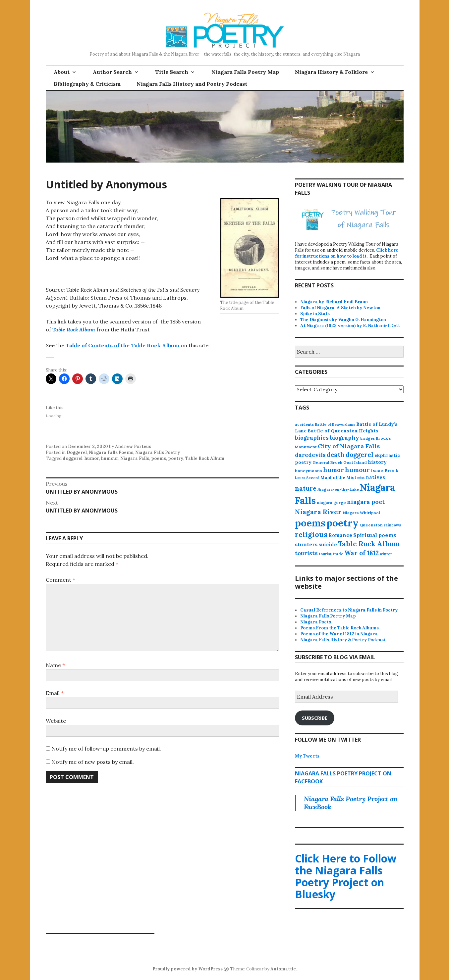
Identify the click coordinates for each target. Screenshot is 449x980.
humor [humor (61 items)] (334, 470)
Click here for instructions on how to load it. (347, 253)
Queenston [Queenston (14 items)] (371, 525)
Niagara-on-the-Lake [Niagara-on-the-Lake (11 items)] (338, 489)
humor (92, 458)
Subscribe (315, 718)
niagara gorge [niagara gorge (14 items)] (331, 502)
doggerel (73, 458)
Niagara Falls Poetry (158, 452)
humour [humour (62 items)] (357, 470)
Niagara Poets (316, 622)
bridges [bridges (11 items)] (367, 438)
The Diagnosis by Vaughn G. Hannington (343, 320)
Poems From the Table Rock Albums (339, 628)
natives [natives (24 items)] (375, 477)
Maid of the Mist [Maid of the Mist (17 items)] (338, 478)
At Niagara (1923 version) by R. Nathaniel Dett (350, 326)
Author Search (112, 72)
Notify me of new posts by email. (93, 762)
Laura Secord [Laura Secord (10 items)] (307, 478)
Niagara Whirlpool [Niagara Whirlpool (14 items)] (361, 513)
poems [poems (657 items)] (310, 523)
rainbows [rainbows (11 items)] (392, 525)
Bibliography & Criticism (87, 84)
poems (159, 458)
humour (110, 458)
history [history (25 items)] (377, 462)
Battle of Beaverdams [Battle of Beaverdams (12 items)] (335, 424)
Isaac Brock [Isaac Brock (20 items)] (385, 470)
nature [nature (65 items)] (306, 488)
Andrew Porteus (133, 446)
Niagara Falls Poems (111, 452)
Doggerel (77, 452)
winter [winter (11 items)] (386, 554)
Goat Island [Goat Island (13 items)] (355, 462)
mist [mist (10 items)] (361, 478)
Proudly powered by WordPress (188, 969)
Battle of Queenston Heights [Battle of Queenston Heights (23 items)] (343, 431)
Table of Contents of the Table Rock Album (122, 345)
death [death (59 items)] (336, 455)
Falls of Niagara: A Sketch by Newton (340, 308)
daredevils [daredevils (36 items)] (310, 455)
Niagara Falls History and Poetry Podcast (192, 84)
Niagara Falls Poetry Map (245, 72)
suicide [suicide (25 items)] (328, 544)
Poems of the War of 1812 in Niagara (339, 634)
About (62, 72)
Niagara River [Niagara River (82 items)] (318, 512)
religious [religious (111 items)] (311, 535)
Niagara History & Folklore (331, 72)
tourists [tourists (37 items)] (306, 553)
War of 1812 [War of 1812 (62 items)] (362, 553)
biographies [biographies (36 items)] (312, 438)
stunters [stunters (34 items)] (306, 544)
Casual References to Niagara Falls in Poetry (349, 610)
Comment (60, 580)
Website (56, 721)
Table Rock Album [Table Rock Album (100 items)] (369, 544)
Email (55, 693)
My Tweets (307, 756)
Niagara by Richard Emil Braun (334, 302)
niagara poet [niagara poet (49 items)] (366, 502)
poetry (176, 458)
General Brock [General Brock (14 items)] (327, 462)
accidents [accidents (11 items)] (304, 424)
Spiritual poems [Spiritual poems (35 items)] (375, 535)
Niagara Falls (135, 458)
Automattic (283, 969)
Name (55, 665)
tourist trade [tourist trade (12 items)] (331, 554)
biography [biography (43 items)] (344, 438)
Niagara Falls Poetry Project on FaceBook (351, 803)
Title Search (172, 72)
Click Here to (346, 876)
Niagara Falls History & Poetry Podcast (343, 640)
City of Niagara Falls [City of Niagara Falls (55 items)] (349, 446)
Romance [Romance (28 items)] (340, 535)
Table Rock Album (74, 329)
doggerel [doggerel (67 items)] (360, 455)
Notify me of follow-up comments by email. (106, 749)
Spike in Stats (315, 314)
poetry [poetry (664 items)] (342, 523)
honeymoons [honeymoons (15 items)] (309, 471)
